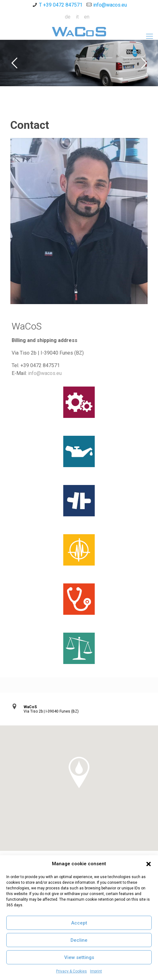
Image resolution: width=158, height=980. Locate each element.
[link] (79, 221)
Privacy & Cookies (71, 971)
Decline (79, 940)
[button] (149, 864)
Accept (79, 923)
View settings (79, 957)
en (87, 17)
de (68, 17)
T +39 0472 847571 (61, 5)
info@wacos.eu (110, 5)
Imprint (96, 971)
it (77, 17)
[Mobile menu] (150, 36)
